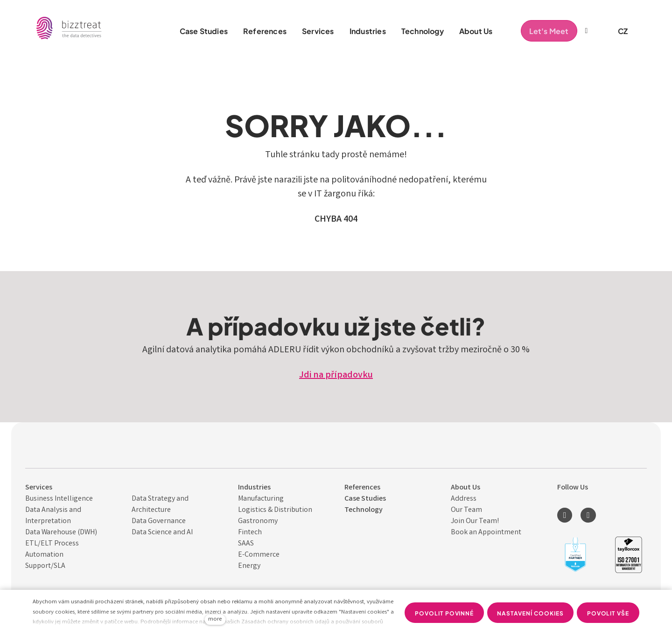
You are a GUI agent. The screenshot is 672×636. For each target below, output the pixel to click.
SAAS (246, 544)
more (215, 619)
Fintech (250, 533)
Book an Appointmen (485, 533)
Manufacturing (261, 499)
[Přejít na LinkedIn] (565, 515)
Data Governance (159, 521)
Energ (248, 566)
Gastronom (256, 521)
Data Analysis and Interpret (53, 516)
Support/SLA (45, 566)
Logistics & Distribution (275, 510)
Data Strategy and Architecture (160, 505)
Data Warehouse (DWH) (61, 533)
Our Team (466, 510)
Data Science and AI (162, 533)
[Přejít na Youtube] (588, 515)
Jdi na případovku (336, 375)
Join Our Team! (475, 521)
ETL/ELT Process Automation (52, 549)
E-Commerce (259, 555)
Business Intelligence (59, 499)
